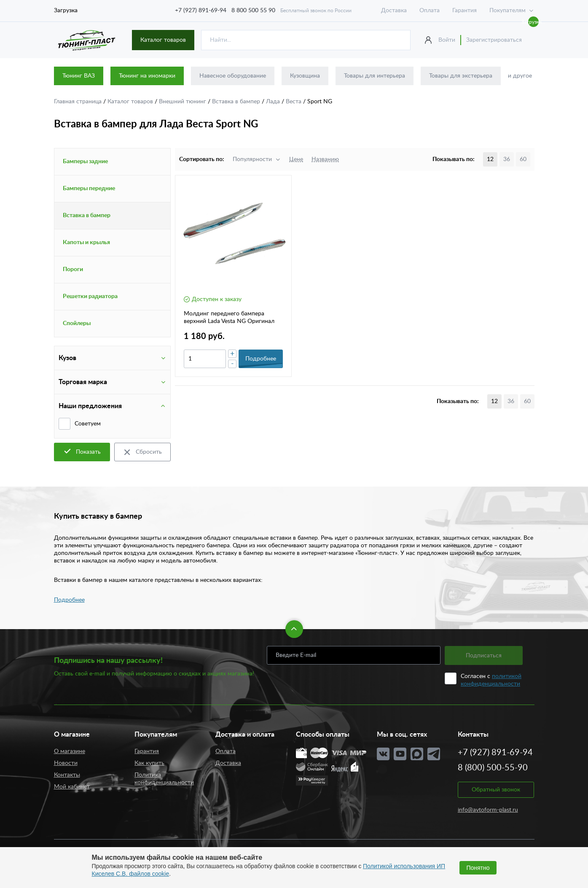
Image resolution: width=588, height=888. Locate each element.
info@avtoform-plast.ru (488, 810)
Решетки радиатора (90, 296)
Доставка (394, 11)
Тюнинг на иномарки (147, 76)
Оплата (430, 11)
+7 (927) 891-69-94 (201, 11)
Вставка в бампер (237, 102)
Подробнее (69, 600)
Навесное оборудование (233, 76)
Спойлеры (77, 323)
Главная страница (79, 102)
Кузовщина (305, 76)
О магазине (70, 751)
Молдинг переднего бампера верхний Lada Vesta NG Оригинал (229, 318)
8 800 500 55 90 (253, 11)
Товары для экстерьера (461, 76)
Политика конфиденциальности (164, 779)
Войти (447, 40)
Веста (294, 102)
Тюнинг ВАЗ (79, 76)
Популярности (252, 159)
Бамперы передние (89, 188)
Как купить (149, 763)
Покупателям (507, 11)
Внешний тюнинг (183, 102)
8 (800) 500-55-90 (493, 768)
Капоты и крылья (86, 242)
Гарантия (464, 11)
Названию (325, 159)
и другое (520, 76)
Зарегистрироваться (494, 40)
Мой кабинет (72, 787)
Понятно (478, 868)
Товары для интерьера (375, 76)
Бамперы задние (85, 161)
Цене (296, 159)
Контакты (67, 775)
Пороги (73, 269)
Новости (66, 763)
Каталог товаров (163, 40)
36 (507, 159)
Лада (274, 102)
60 (523, 159)
